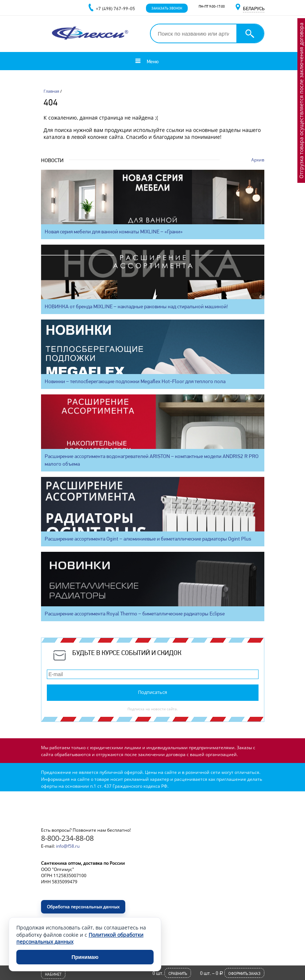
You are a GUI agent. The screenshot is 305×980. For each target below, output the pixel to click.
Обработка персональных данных (83, 907)
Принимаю (85, 957)
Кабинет (53, 974)
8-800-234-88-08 (67, 838)
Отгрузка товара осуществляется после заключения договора (301, 101)
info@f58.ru (68, 846)
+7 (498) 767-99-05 (115, 9)
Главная (51, 91)
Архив (258, 160)
